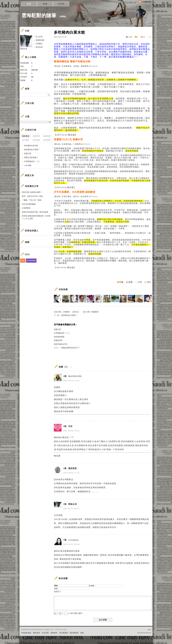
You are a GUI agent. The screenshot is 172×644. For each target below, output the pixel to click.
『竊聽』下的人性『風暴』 (32, 200)
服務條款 (54, 633)
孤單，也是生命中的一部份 (32, 196)
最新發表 (26, 136)
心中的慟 (28, 165)
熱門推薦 (47, 140)
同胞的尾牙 (58, 340)
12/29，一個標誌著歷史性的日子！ (67, 348)
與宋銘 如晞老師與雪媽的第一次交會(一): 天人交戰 (36, 217)
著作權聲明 (64, 633)
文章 (29, 4)
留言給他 (39, 47)
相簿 (45, 4)
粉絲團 (23, 642)
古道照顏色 (26, 208)
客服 (82, 633)
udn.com (148, 633)
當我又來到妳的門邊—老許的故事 (35, 212)
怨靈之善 (57, 329)
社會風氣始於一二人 (62, 333)
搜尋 (49, 95)
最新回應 (36, 136)
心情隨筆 (66, 312)
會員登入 (57, 592)
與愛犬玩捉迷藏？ (31, 157)
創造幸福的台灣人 (61, 344)
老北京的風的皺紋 (29, 204)
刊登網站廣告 (26, 633)
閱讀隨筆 (95, 312)
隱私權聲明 (74, 633)
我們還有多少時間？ (69, 315)
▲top (149, 630)
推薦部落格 (40, 40)
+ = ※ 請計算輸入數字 (68, 613)
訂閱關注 (39, 44)
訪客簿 (61, 4)
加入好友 (39, 37)
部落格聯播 (31, 261)
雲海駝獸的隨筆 (39, 15)
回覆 (121, 282)
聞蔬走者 (24, 49)
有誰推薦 (63, 289)
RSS (23, 261)
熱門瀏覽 (26, 140)
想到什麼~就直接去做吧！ (32, 192)
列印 (149, 282)
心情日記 (75, 312)
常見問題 (45, 633)
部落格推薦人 (32, 231)
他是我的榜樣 (59, 337)
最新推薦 (47, 136)
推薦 (131, 282)
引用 (140, 282)
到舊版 (63, 17)
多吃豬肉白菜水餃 (31, 146)
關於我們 (37, 633)
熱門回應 (36, 140)
